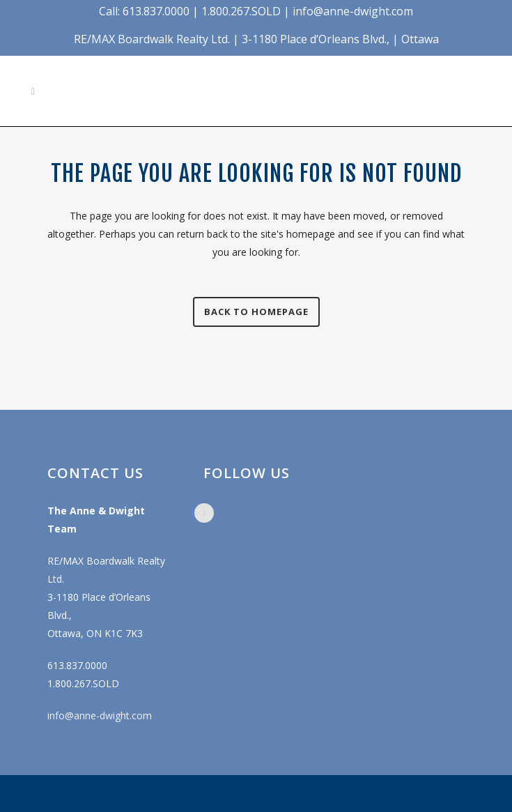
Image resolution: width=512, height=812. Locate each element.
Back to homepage (256, 312)
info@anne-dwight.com (100, 715)
